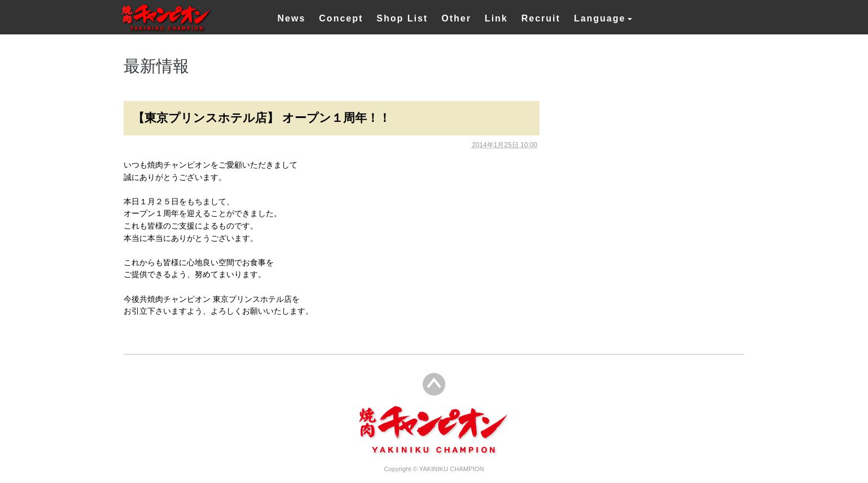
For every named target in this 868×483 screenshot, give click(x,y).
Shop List (402, 18)
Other (456, 18)
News (292, 18)
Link (496, 18)
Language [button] (600, 18)
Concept (341, 18)
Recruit (541, 18)
